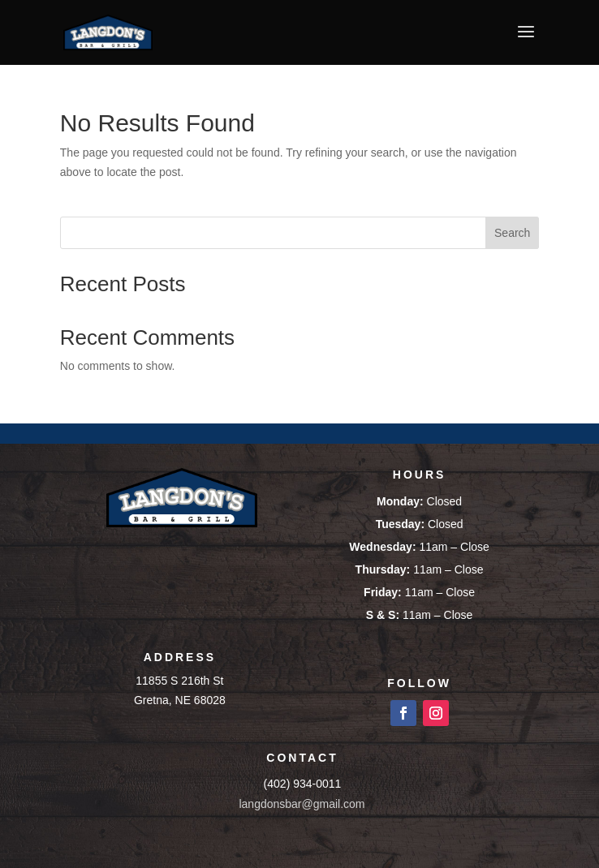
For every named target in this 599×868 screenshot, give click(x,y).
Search (512, 233)
